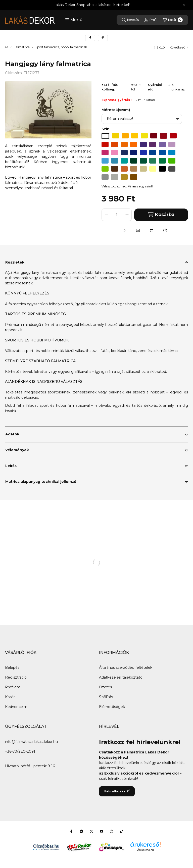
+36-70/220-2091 (20, 751)
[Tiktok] (122, 831)
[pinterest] (103, 38)
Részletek (15, 262)
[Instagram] (112, 831)
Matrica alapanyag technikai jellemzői (41, 482)
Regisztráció (16, 677)
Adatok (12, 434)
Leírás (11, 466)
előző (159, 47)
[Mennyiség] (117, 215)
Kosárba (161, 215)
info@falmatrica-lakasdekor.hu (31, 742)
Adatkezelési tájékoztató (121, 677)
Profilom (13, 687)
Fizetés (105, 687)
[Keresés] (130, 20)
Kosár (10, 697)
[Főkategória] (7, 47)
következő (179, 47)
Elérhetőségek (112, 707)
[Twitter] (91, 831)
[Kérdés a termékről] (165, 230)
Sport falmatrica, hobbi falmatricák (61, 47)
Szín (106, 129)
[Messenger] (81, 831)
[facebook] (90, 38)
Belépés (12, 668)
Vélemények (17, 450)
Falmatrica (22, 47)
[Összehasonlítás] (152, 230)
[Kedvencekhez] (124, 230)
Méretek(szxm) (116, 110)
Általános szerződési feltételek (126, 668)
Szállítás (106, 697)
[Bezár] (184, 5)
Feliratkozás (117, 791)
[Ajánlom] (138, 230)
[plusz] (127, 215)
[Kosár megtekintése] (173, 20)
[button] (74, 20)
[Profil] (151, 20)
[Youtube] (102, 831)
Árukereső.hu (145, 850)
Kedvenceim (16, 707)
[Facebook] (71, 831)
